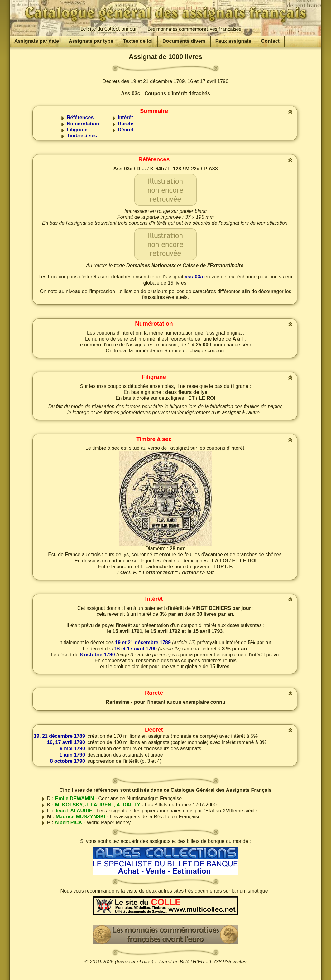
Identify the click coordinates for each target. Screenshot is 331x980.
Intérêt (125, 118)
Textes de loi (138, 41)
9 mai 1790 (72, 749)
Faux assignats (233, 41)
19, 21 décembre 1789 (59, 736)
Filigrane (77, 130)
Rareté (126, 124)
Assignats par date (37, 41)
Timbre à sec (82, 136)
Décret (126, 130)
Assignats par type (91, 41)
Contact (270, 41)
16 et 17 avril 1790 (136, 649)
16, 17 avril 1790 (66, 742)
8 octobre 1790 (97, 655)
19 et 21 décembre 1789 (143, 642)
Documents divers (184, 41)
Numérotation (83, 124)
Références (80, 118)
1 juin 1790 (72, 755)
